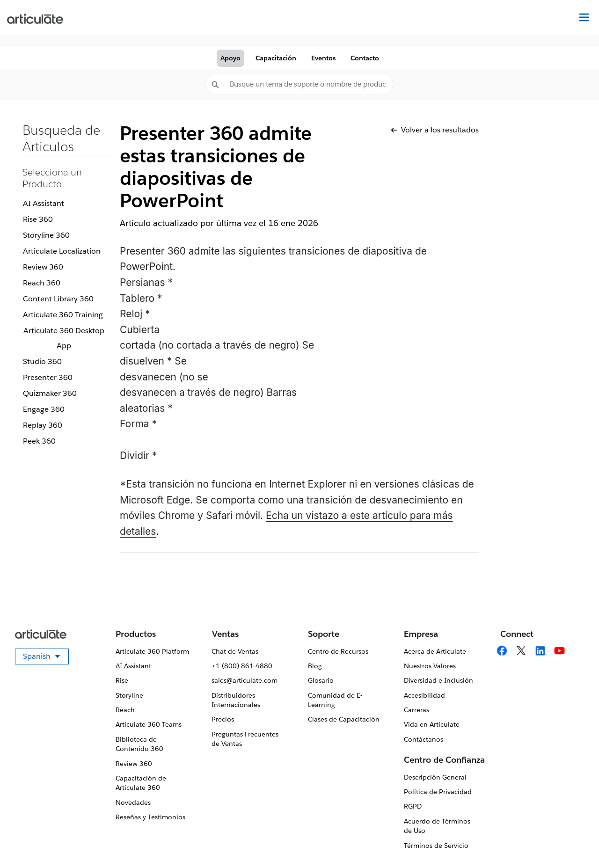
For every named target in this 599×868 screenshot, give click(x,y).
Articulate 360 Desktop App (64, 338)
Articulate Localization (62, 251)
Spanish (46, 658)
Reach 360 (42, 283)
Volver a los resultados (435, 130)
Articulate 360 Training (63, 315)
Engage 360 (44, 409)
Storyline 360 (46, 235)
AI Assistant (44, 203)
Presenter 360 (48, 377)
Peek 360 (39, 441)
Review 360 (43, 267)
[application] (573, 842)
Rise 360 (38, 219)
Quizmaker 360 (50, 393)
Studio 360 (42, 361)
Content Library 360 (58, 299)
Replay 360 (43, 425)
